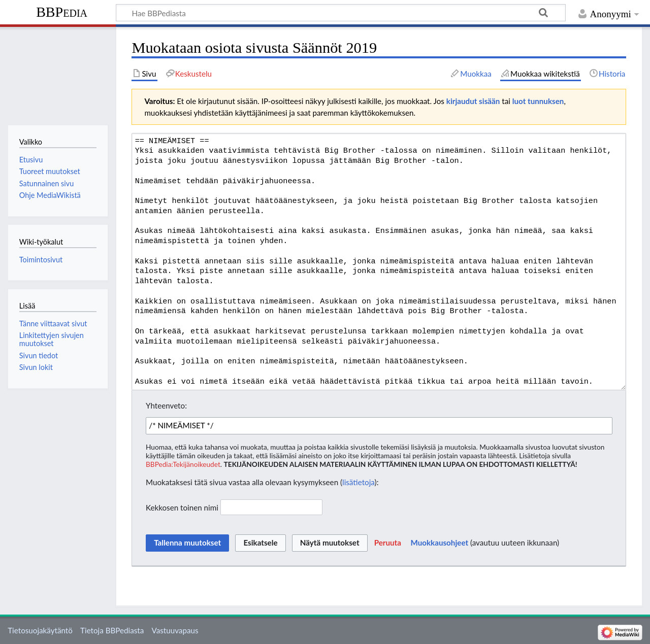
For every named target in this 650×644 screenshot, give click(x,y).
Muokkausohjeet (439, 543)
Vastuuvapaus (175, 630)
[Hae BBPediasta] (341, 13)
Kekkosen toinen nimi (182, 507)
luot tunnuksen (538, 101)
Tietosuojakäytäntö (40, 630)
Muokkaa (476, 74)
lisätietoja (359, 482)
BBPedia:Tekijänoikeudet (183, 464)
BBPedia (62, 12)
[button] (388, 543)
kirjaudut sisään (473, 101)
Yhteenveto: (166, 405)
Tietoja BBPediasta (112, 630)
